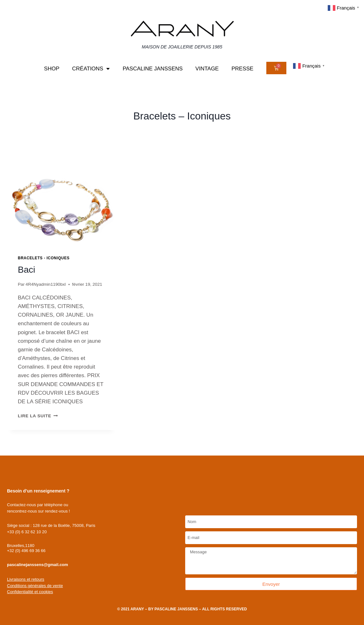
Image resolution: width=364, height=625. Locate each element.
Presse (242, 69)
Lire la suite (38, 416)
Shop (52, 69)
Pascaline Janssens (153, 69)
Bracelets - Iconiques (44, 258)
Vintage (207, 69)
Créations (91, 69)
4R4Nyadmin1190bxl (45, 284)
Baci (26, 270)
